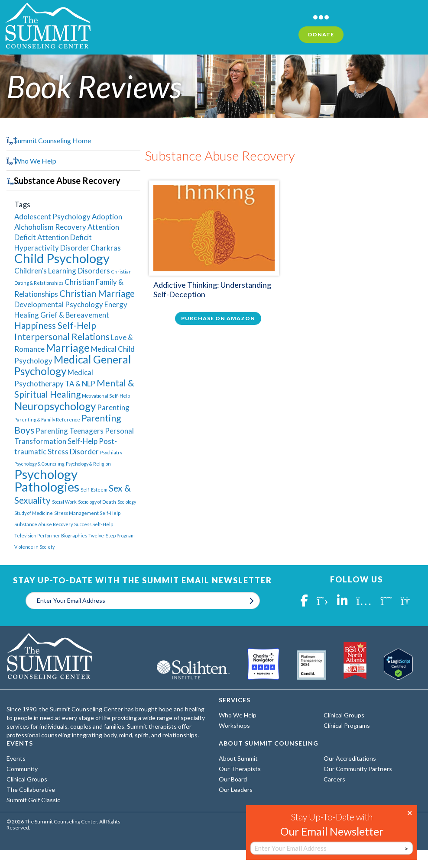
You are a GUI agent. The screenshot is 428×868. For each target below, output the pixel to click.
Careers (334, 779)
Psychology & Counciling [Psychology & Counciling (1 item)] (39, 464)
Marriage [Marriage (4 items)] (68, 348)
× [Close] (410, 812)
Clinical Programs (347, 725)
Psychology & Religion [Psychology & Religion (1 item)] (88, 464)
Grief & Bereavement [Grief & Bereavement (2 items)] (75, 315)
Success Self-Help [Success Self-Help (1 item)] (94, 524)
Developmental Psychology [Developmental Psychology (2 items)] (59, 304)
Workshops (234, 725)
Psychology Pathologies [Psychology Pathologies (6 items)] (47, 480)
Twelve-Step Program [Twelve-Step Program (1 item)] (112, 535)
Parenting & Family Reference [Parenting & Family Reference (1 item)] (47, 420)
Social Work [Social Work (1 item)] (64, 502)
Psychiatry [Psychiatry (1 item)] (111, 452)
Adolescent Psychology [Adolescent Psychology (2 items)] (52, 217)
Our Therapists (240, 769)
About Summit (238, 758)
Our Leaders (236, 789)
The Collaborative (31, 789)
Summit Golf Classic (33, 800)
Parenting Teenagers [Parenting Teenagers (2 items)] (70, 431)
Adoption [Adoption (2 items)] (107, 217)
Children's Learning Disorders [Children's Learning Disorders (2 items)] (62, 271)
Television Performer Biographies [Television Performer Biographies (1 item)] (51, 535)
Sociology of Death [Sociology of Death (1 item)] (97, 502)
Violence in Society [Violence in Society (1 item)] (34, 547)
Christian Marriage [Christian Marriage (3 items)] (97, 293)
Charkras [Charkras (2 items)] (106, 248)
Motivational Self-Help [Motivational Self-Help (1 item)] (106, 396)
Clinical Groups (344, 715)
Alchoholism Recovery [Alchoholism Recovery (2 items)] (50, 227)
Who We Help (35, 161)
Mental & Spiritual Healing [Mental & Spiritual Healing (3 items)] (74, 388)
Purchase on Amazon (218, 318)
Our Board (233, 779)
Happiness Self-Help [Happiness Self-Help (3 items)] (55, 325)
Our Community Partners (358, 769)
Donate (321, 34)
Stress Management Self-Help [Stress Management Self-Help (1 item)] (87, 513)
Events (16, 758)
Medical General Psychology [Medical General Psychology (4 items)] (73, 365)
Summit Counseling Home (53, 140)
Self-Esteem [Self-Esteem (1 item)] (94, 490)
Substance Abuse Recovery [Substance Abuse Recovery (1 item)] (44, 524)
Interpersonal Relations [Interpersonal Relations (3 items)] (62, 336)
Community (22, 769)
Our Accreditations (350, 758)
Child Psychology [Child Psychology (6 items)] (62, 258)
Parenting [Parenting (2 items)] (113, 407)
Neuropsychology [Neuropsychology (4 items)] (55, 406)
